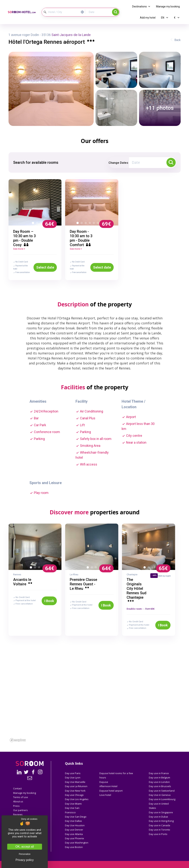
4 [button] (91, 224)
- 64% (154, 575)
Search (116, 12)
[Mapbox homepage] (18, 740)
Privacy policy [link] (25, 860)
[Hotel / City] (60, 12)
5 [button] (95, 224)
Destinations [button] (141, 6)
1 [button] (34, 224)
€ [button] (177, 18)
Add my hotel (148, 18)
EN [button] (165, 18)
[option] (35, 202)
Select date (45, 267)
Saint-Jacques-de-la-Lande (71, 35)
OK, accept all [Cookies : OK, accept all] (25, 847)
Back (178, 40)
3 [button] (86, 224)
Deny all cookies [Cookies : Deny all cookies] (29, 819)
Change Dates (118, 163)
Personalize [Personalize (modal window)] (25, 854)
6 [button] (99, 224)
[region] (95, 706)
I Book (49, 601)
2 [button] (38, 224)
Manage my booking (168, 6)
